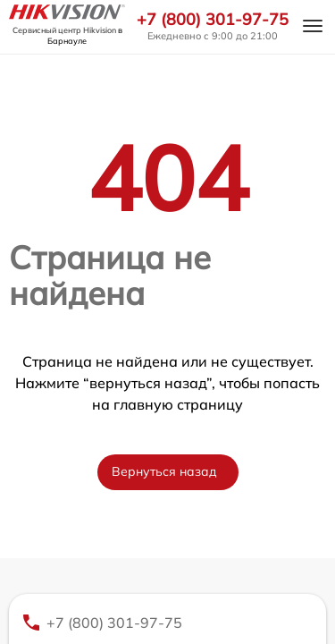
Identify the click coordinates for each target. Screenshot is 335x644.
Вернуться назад (164, 471)
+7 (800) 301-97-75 (213, 20)
